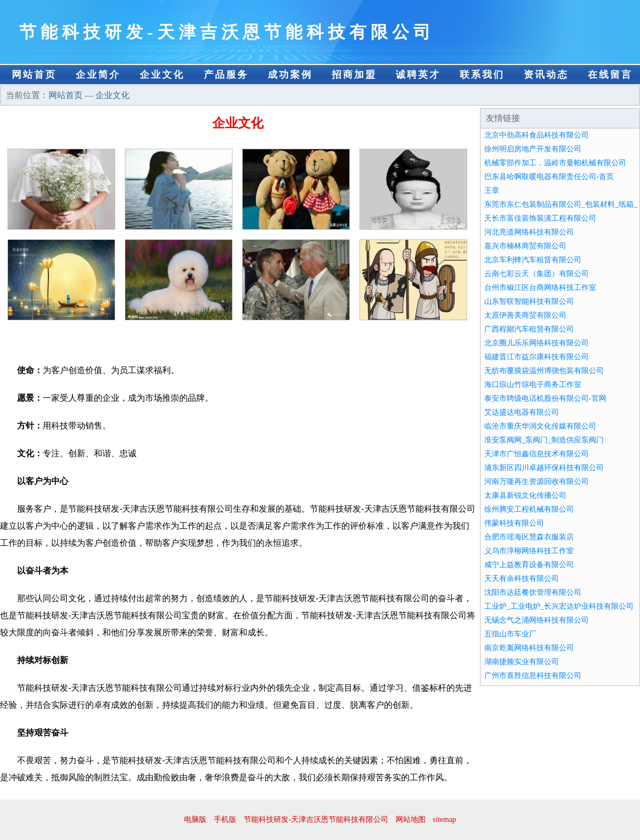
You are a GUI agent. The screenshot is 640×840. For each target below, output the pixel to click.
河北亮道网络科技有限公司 (529, 232)
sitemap (445, 819)
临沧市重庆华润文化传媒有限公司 (540, 426)
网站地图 (411, 819)
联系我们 (482, 75)
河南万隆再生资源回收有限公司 (537, 482)
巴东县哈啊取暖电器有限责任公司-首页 (549, 177)
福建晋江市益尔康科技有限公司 (537, 357)
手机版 (225, 819)
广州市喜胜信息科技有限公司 (533, 676)
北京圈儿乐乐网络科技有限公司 (537, 343)
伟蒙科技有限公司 (514, 523)
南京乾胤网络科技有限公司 (529, 648)
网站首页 (34, 75)
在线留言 (610, 75)
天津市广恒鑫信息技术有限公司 (537, 454)
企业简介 (98, 75)
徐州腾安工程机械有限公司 (529, 509)
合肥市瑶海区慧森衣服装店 (529, 537)
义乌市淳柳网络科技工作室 (529, 551)
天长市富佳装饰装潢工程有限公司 (540, 218)
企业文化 (162, 75)
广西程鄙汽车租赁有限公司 (529, 329)
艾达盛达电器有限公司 (522, 412)
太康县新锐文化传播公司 (525, 495)
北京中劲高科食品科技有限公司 (537, 135)
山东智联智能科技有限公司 (529, 301)
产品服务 (226, 75)
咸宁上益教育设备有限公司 (529, 565)
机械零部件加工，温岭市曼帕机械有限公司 (555, 163)
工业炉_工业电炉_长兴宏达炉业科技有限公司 (559, 606)
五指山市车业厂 (510, 634)
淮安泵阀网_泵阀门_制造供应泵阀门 (544, 440)
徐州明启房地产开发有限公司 (533, 149)
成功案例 (290, 75)
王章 (492, 191)
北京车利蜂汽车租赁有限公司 (533, 260)
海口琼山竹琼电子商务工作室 (533, 385)
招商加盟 (354, 75)
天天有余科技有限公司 (522, 579)
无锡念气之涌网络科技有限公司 (537, 620)
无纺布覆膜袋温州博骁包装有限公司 (544, 371)
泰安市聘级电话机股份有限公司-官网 (545, 398)
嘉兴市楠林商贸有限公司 (525, 246)
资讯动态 (546, 75)
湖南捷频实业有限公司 (522, 662)
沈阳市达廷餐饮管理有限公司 (533, 592)
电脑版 (195, 819)
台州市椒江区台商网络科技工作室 (540, 288)
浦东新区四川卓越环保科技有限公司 (544, 468)
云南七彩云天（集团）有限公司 (537, 274)
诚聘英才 (418, 75)
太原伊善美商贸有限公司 (525, 315)
